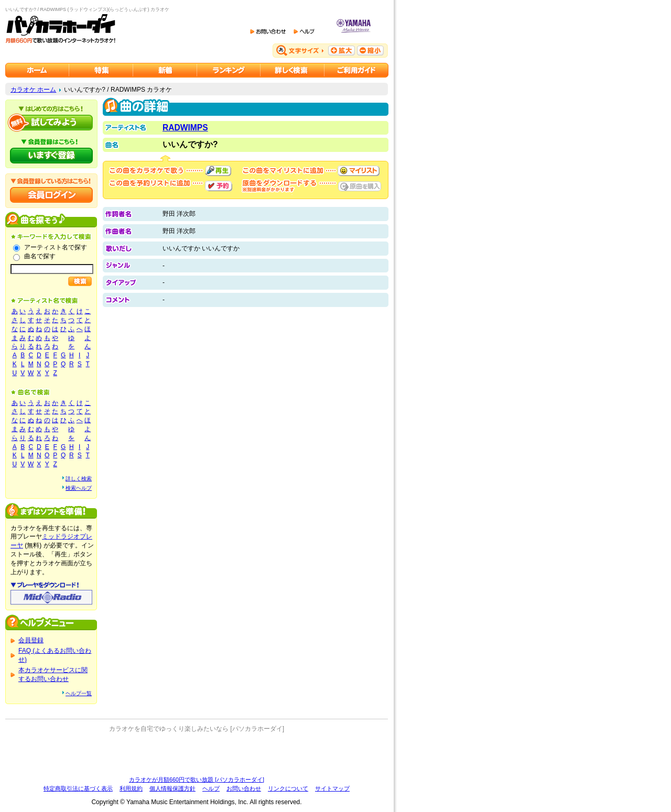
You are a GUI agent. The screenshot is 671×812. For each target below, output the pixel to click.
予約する (219, 186)
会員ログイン (51, 195)
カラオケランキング (229, 70)
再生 (218, 171)
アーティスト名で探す (56, 247)
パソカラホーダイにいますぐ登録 (51, 156)
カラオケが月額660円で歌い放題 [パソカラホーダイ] (197, 780)
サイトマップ (332, 788)
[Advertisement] (197, 754)
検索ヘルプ (79, 488)
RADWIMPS (185, 128)
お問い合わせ (244, 788)
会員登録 (31, 640)
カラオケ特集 (101, 70)
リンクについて (288, 788)
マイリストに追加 (359, 171)
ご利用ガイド (356, 70)
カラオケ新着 (165, 70)
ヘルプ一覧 (79, 693)
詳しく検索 (79, 479)
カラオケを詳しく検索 (293, 70)
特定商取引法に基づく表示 (78, 788)
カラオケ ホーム (33, 90)
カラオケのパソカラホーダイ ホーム (37, 70)
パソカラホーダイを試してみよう (51, 123)
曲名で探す (40, 256)
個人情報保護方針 (172, 788)
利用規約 (131, 788)
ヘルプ (211, 788)
